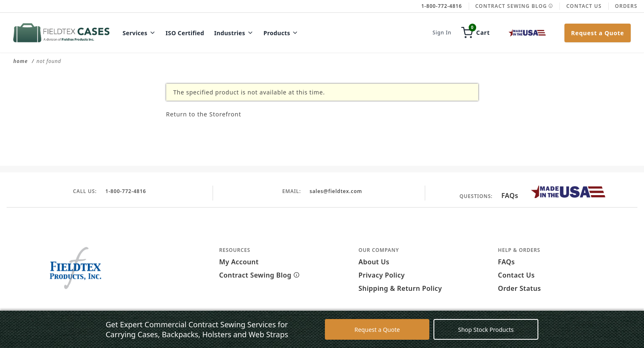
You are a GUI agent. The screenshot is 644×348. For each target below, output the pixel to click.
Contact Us (584, 6)
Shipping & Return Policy (400, 288)
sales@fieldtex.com (336, 191)
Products (281, 33)
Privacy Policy (382, 275)
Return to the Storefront (219, 113)
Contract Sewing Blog (514, 6)
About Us (374, 262)
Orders (626, 6)
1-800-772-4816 (126, 191)
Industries (234, 33)
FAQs (510, 196)
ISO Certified (185, 33)
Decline (455, 335)
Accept (419, 335)
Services (139, 33)
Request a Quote (598, 33)
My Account (239, 262)
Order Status (520, 288)
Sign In (442, 33)
